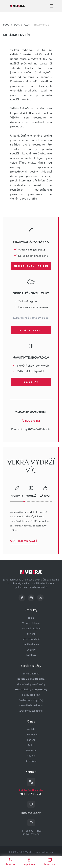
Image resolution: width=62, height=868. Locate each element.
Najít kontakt (31, 330)
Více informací (24, 541)
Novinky (31, 756)
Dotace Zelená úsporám (31, 679)
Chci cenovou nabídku (31, 266)
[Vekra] (17, 6)
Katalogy (31, 655)
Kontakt (31, 729)
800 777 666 (31, 421)
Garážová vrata (31, 644)
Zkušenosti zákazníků (31, 711)
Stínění (31, 634)
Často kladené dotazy (31, 705)
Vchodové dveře (31, 623)
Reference (31, 750)
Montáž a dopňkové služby (31, 684)
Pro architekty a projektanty (31, 689)
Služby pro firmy (31, 695)
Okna (31, 618)
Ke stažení (31, 761)
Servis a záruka (31, 674)
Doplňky (31, 650)
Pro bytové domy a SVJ (31, 700)
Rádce (31, 745)
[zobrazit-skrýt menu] (51, 6)
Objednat (31, 382)
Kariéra (31, 740)
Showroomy (31, 735)
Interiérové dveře (31, 639)
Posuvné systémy (31, 628)
